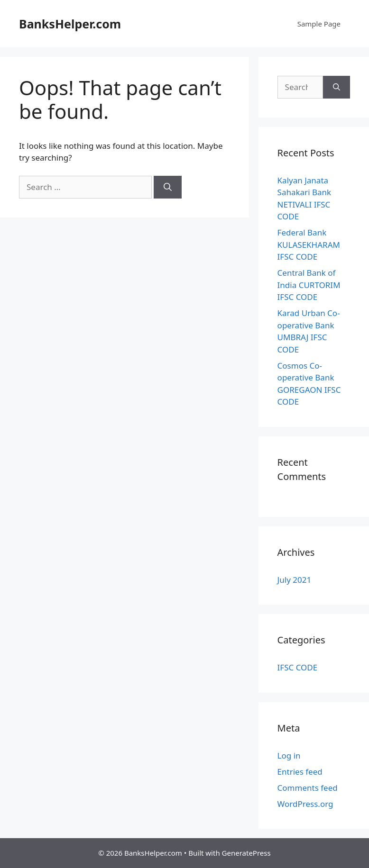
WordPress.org (305, 804)
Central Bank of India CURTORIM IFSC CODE (309, 285)
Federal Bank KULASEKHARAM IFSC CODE (309, 244)
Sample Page (319, 24)
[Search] (168, 187)
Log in (289, 755)
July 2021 (295, 580)
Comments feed (308, 788)
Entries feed (300, 772)
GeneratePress (246, 853)
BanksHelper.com (70, 24)
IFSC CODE (298, 667)
